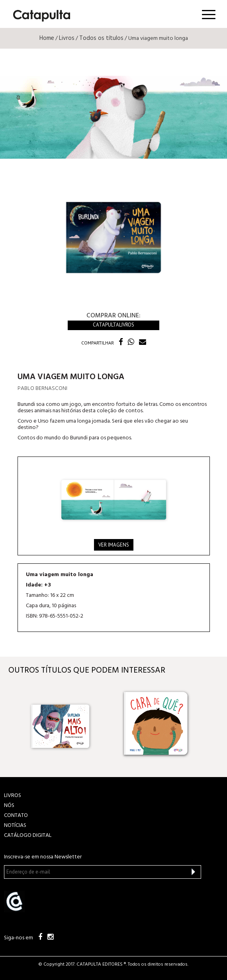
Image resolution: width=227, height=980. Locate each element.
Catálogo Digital (28, 835)
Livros (67, 38)
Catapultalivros (113, 325)
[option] (68, 724)
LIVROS (13, 796)
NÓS (9, 806)
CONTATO (16, 816)
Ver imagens (114, 545)
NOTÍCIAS (15, 826)
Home (47, 38)
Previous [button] (15, 724)
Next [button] (212, 724)
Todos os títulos (101, 38)
